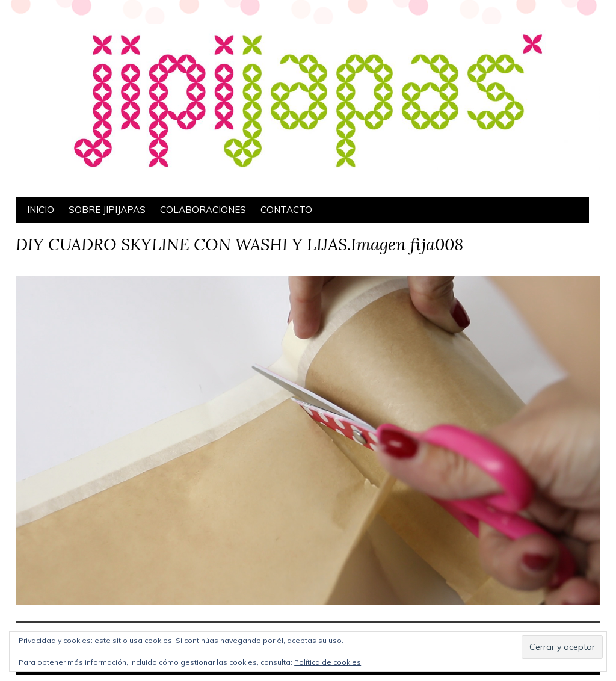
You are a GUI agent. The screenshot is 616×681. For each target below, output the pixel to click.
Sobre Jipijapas (107, 210)
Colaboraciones (203, 210)
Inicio (41, 210)
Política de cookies (328, 662)
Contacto (286, 210)
